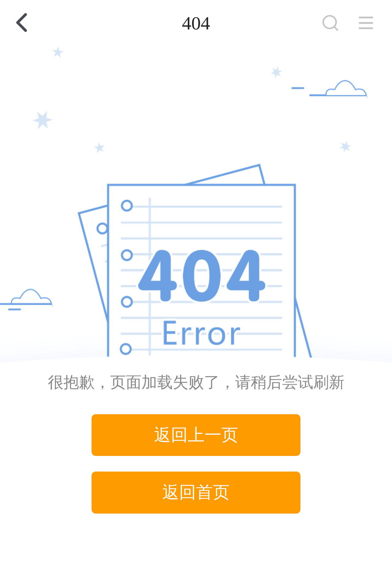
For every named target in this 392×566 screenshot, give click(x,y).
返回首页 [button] (196, 492)
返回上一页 (196, 435)
